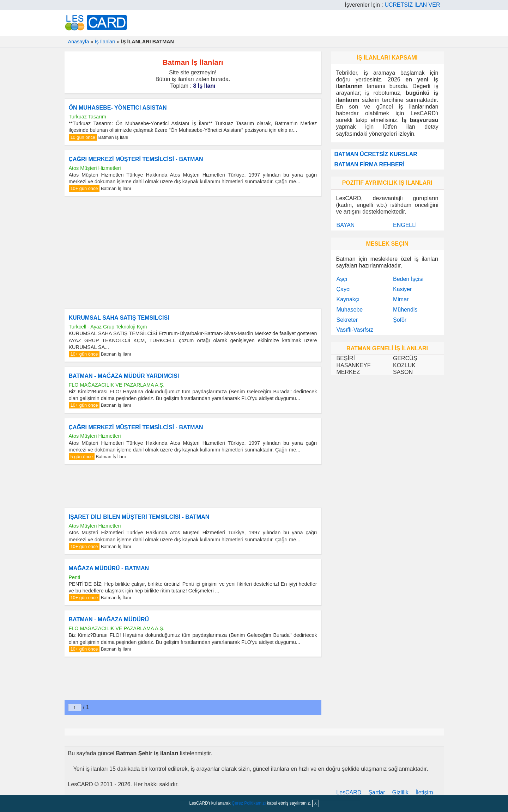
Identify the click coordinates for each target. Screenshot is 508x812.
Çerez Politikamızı (249, 803)
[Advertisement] (193, 252)
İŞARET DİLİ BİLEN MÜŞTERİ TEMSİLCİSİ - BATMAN (139, 517)
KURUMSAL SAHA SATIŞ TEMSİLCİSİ (119, 318)
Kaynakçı (348, 299)
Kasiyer (402, 289)
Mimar (401, 299)
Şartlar (377, 792)
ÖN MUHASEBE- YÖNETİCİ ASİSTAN (118, 108)
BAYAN (346, 225)
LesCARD (349, 792)
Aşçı (342, 279)
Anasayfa (79, 42)
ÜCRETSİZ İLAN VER (412, 5)
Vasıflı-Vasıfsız (355, 330)
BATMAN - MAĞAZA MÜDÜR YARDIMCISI (124, 376)
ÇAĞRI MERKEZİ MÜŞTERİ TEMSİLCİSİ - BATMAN (136, 159)
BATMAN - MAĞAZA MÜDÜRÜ (109, 619)
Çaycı (344, 289)
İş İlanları (105, 42)
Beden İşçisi (408, 279)
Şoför (400, 320)
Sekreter (347, 320)
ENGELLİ (405, 225)
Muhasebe (350, 310)
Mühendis (405, 310)
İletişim (424, 792)
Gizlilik (400, 792)
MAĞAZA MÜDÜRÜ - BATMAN (109, 568)
